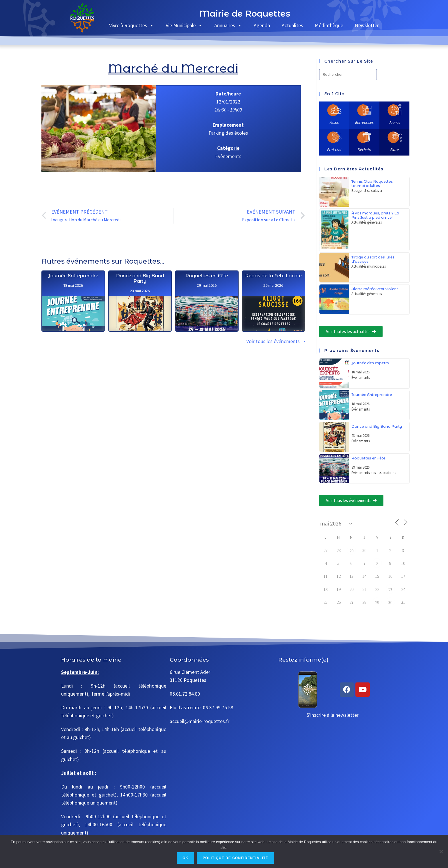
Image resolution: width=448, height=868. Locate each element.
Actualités (292, 25)
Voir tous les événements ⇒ (276, 341)
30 (390, 603)
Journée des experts (370, 363)
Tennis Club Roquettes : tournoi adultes (373, 184)
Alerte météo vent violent (375, 289)
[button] (351, 332)
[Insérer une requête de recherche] (348, 75)
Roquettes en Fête (207, 337)
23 (390, 590)
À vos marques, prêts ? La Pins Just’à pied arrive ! (375, 215)
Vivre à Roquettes (132, 25)
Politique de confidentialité (235, 858)
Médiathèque (329, 25)
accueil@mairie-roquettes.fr (200, 721)
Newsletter (367, 25)
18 (325, 590)
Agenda (262, 25)
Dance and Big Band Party (140, 316)
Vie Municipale (184, 25)
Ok (185, 858)
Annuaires (228, 25)
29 (351, 551)
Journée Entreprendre (73, 307)
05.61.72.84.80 (185, 694)
